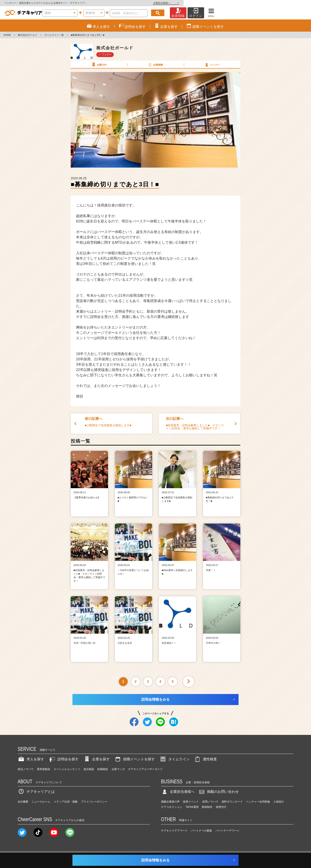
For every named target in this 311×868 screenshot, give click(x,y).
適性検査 (205, 759)
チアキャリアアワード (174, 831)
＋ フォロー (105, 54)
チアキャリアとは (36, 792)
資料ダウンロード (232, 802)
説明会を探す (64, 759)
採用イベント (191, 802)
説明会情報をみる (155, 699)
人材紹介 (279, 802)
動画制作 (207, 807)
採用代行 (221, 807)
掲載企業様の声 (170, 802)
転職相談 (103, 769)
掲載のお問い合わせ (218, 792)
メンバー (212, 65)
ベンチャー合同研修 (258, 802)
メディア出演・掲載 (66, 802)
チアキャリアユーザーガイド (145, 769)
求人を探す (31, 759)
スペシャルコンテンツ (67, 769)
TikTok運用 (192, 807)
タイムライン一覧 (54, 35)
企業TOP (99, 65)
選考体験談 (44, 769)
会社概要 (23, 802)
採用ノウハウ (210, 802)
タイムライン (174, 759)
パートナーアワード (228, 831)
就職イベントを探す (135, 759)
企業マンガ (118, 769)
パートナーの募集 (201, 831)
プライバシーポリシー (94, 802)
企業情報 (155, 65)
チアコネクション (172, 807)
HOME (7, 35)
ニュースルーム (41, 802)
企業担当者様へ (293, 3)
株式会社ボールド (28, 35)
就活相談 (89, 769)
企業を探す (97, 759)
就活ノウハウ (26, 769)
